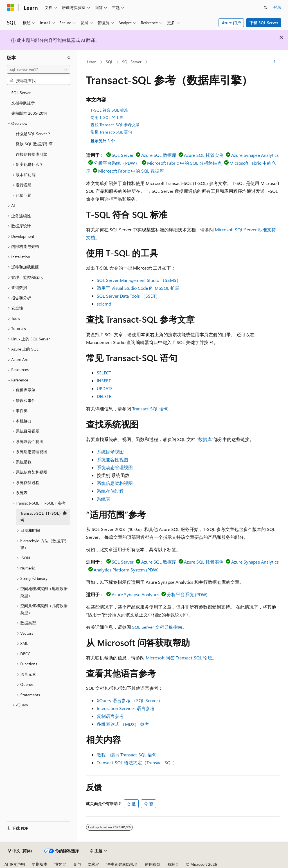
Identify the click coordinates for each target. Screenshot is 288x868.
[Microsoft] (10, 8)
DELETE (104, 396)
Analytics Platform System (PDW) (126, 570)
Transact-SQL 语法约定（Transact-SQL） (137, 762)
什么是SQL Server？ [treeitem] (33, 134)
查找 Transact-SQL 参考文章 (115, 125)
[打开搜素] (265, 8)
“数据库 (204, 439)
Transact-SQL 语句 (150, 409)
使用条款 (153, 864)
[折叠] (69, 58)
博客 (58, 864)
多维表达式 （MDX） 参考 (123, 724)
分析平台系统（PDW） (117, 163)
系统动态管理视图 (115, 467)
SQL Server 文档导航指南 (157, 627)
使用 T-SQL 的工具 (107, 117)
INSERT (104, 380)
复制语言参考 (110, 716)
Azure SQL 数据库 (159, 155)
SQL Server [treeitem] (21, 93)
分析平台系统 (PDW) (187, 594)
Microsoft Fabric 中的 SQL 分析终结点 (184, 163)
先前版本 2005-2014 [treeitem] (29, 113)
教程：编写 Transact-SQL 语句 (127, 755)
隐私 (92, 864)
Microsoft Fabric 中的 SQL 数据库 (131, 171)
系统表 (103, 499)
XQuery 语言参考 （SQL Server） (130, 700)
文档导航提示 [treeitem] (23, 103)
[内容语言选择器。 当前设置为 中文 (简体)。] (20, 851)
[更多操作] (274, 62)
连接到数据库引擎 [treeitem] (31, 154)
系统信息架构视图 (115, 483)
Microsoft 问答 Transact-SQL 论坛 (179, 658)
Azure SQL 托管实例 (204, 155)
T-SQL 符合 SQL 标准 (109, 110)
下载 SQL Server (264, 23)
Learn (92, 62)
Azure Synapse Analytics (255, 155)
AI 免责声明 (15, 864)
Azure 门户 (231, 23)
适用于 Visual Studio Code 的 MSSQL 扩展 (138, 288)
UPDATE (105, 388)
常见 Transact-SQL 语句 (111, 132)
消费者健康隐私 (120, 864)
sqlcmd (104, 304)
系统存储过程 (110, 491)
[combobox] (39, 69)
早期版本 (40, 864)
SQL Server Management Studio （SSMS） (139, 280)
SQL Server (132, 62)
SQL (109, 62)
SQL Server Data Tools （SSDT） (128, 296)
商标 (171, 864)
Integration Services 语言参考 (126, 708)
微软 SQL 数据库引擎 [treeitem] (34, 144)
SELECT (104, 373)
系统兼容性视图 (112, 459)
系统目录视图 (110, 452)
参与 (77, 864)
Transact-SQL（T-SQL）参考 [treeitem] (43, 517)
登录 (277, 7)
